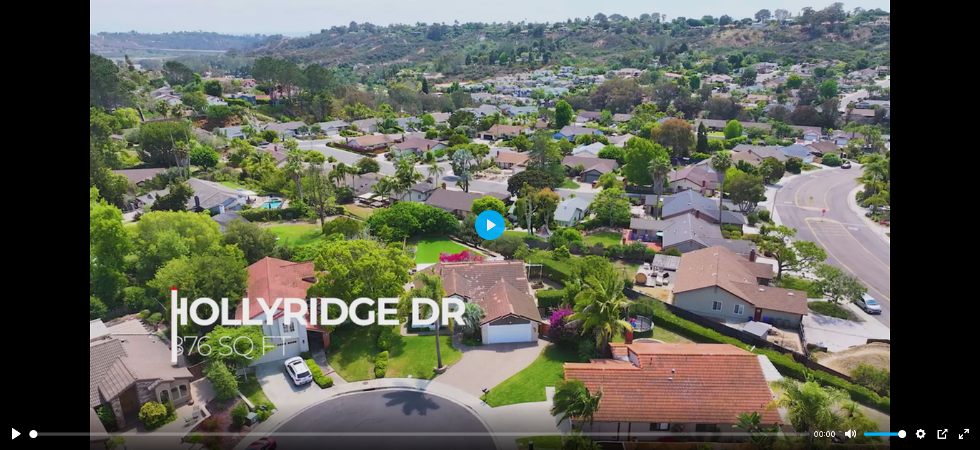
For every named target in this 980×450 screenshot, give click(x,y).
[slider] (419, 434)
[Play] (16, 434)
